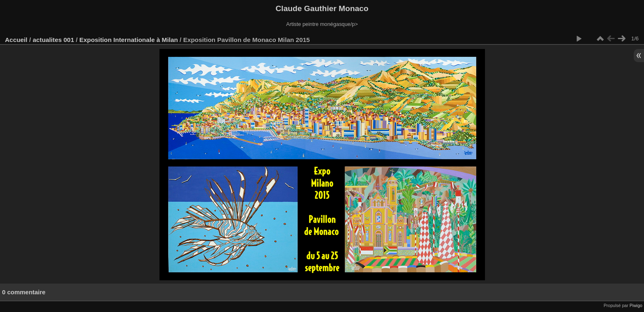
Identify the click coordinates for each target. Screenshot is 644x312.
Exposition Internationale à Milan (129, 40)
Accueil (16, 40)
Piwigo (636, 305)
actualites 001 (53, 40)
